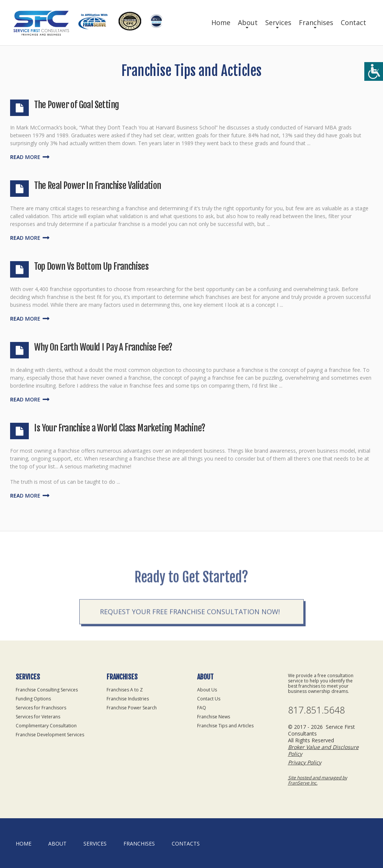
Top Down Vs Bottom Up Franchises (91, 266)
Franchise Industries (128, 699)
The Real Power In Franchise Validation (97, 186)
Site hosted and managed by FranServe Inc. (318, 780)
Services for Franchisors (41, 708)
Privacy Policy (305, 762)
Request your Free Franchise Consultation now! (190, 628)
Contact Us (209, 699)
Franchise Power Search (132, 708)
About (248, 22)
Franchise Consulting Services (47, 690)
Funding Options (33, 699)
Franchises (316, 22)
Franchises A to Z (125, 690)
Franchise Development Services (50, 735)
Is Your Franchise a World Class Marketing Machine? (120, 428)
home (24, 843)
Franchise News (214, 717)
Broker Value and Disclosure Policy (323, 750)
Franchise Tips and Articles (225, 726)
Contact (353, 22)
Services (278, 22)
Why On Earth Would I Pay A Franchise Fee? (103, 347)
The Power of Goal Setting (76, 105)
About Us (207, 690)
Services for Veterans (38, 717)
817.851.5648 (316, 710)
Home (221, 22)
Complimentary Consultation (46, 726)
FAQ (202, 708)
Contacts (186, 843)
